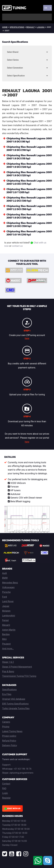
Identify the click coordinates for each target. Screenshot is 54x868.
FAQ (4, 788)
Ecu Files (7, 694)
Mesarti (6, 625)
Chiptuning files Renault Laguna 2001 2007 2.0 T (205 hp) (29, 191)
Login (5, 793)
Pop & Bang (8, 671)
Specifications (17, 27)
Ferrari (5, 620)
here (27, 338)
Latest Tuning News (12, 731)
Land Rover (8, 601)
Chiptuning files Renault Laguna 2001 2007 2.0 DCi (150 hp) (29, 224)
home (5, 27)
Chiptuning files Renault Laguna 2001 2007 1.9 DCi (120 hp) (29, 165)
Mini (4, 639)
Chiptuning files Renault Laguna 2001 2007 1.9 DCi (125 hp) (29, 174)
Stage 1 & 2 (8, 662)
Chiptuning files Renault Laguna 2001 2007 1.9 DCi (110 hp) (29, 148)
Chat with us (12, 808)
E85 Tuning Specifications (15, 704)
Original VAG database (14, 699)
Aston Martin (9, 630)
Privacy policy (9, 736)
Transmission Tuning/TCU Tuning (19, 676)
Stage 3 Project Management (17, 667)
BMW (5, 578)
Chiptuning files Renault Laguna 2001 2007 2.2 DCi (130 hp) (29, 199)
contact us (17, 246)
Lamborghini (9, 616)
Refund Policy (9, 741)
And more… (8, 649)
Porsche (6, 592)
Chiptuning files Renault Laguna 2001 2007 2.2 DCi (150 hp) (29, 208)
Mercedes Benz (10, 583)
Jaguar (6, 606)
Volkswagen (8, 587)
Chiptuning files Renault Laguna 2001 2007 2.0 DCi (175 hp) (29, 182)
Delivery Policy (10, 745)
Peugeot (6, 644)
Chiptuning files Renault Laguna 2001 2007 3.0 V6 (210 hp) (29, 233)
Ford (4, 597)
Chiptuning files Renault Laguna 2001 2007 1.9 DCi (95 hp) (29, 140)
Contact (6, 784)
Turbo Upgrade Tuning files (16, 708)
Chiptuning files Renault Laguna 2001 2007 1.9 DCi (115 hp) (29, 157)
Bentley (6, 634)
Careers (6, 722)
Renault (31, 27)
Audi (4, 573)
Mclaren (6, 611)
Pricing (6, 727)
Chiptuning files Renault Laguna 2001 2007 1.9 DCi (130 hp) (29, 216)
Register (6, 798)
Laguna (41, 27)
